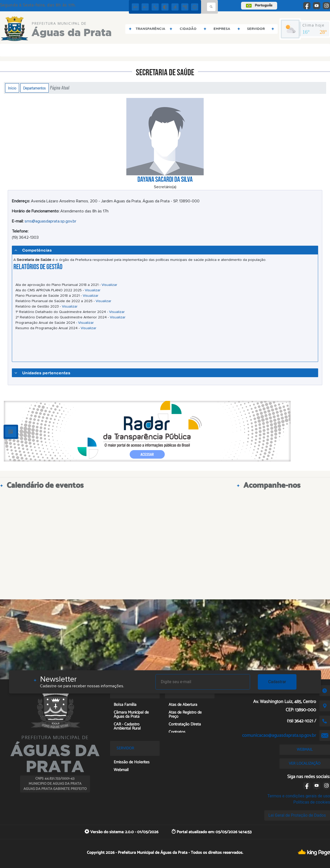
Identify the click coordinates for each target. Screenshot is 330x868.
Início (12, 88)
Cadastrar (277, 682)
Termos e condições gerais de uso (299, 796)
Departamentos (35, 88)
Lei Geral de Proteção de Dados (297, 815)
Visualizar (109, 285)
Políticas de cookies (312, 802)
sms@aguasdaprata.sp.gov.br (50, 221)
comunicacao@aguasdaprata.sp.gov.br (279, 735)
